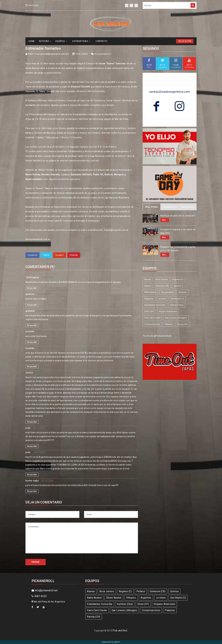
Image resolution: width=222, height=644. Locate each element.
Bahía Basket (150, 292)
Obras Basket (167, 292)
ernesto (30, 331)
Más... (165, 220)
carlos (29, 373)
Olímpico (182, 292)
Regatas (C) (178, 279)
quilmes (30, 294)
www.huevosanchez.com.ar (84, 161)
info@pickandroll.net (45, 590)
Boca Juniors (162, 279)
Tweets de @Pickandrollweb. (157, 336)
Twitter (46, 255)
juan (28, 428)
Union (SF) (149, 311)
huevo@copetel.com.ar (116, 230)
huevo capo (32, 481)
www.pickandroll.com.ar (38, 239)
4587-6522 (39, 596)
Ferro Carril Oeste (152, 318)
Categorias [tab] (188, 207)
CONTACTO (101, 41)
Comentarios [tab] (170, 207)
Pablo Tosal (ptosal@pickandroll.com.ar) (48, 54)
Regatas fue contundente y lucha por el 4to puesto (178, 249)
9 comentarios (103, 54)
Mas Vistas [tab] (152, 207)
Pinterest (74, 255)
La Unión (162, 299)
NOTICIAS (45, 41)
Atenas (148, 279)
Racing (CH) (183, 324)
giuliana (30, 311)
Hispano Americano (168, 311)
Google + (60, 255)
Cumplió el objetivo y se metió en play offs (178, 231)
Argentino (149, 299)
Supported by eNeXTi (111, 642)
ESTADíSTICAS (81, 41)
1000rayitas (32, 277)
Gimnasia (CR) (162, 286)
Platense (168, 324)
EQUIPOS (61, 41)
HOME (32, 41)
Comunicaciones (152, 324)
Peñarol (148, 286)
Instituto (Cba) (177, 305)
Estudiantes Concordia (155, 305)
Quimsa (177, 286)
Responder (32, 288)
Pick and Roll (120, 631)
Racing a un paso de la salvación (178, 216)
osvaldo (30, 348)
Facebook (32, 255)
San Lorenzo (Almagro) (176, 318)
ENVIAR (36, 562)
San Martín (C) (178, 299)
